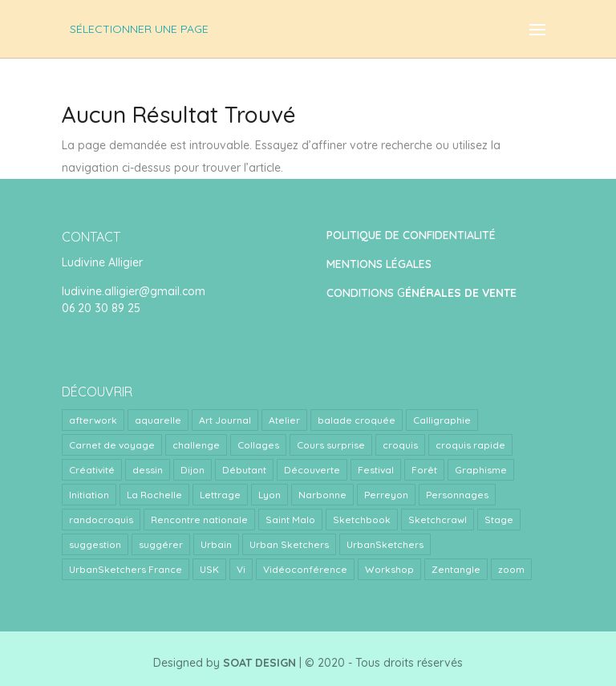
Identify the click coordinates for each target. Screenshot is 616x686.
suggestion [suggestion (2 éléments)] (95, 544)
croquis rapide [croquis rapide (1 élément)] (470, 445)
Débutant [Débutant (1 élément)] (244, 470)
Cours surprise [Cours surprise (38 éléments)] (331, 445)
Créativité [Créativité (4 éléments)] (92, 470)
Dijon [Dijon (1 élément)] (192, 470)
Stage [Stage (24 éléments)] (499, 520)
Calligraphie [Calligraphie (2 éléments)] (442, 420)
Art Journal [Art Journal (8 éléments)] (225, 420)
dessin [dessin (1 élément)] (148, 470)
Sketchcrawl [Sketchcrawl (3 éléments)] (438, 520)
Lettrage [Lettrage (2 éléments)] (220, 495)
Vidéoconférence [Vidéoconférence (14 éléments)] (305, 569)
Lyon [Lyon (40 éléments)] (269, 495)
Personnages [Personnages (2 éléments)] (457, 495)
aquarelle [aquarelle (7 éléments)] (158, 420)
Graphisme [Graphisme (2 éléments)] (481, 470)
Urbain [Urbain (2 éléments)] (216, 544)
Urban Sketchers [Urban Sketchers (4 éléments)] (289, 544)
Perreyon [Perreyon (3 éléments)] (386, 495)
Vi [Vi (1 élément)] (241, 569)
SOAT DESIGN (259, 663)
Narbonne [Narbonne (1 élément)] (322, 495)
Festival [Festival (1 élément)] (376, 470)
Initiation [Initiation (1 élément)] (89, 495)
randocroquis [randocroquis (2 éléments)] (101, 520)
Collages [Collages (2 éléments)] (258, 445)
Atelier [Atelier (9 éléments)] (284, 420)
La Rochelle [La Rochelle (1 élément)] (154, 495)
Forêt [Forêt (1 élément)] (424, 470)
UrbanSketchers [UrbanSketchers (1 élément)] (385, 544)
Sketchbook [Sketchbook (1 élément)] (362, 520)
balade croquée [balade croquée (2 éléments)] (357, 420)
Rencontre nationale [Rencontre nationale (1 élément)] (199, 520)
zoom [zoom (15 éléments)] (511, 569)
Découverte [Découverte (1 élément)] (312, 470)
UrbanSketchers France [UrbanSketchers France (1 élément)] (126, 569)
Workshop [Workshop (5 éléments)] (389, 569)
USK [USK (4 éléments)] (209, 569)
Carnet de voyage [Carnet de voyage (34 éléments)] (112, 445)
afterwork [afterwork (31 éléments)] (93, 420)
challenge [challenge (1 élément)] (196, 445)
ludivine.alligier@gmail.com (134, 291)
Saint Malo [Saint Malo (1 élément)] (290, 520)
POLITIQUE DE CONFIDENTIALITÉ (411, 235)
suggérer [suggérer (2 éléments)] (161, 544)
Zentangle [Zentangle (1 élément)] (456, 569)
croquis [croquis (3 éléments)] (400, 445)
